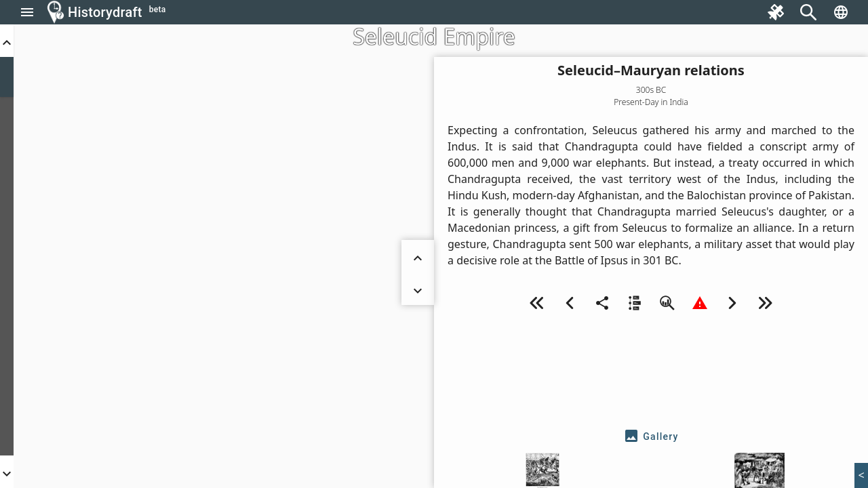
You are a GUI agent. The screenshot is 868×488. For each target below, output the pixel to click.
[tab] (651, 436)
